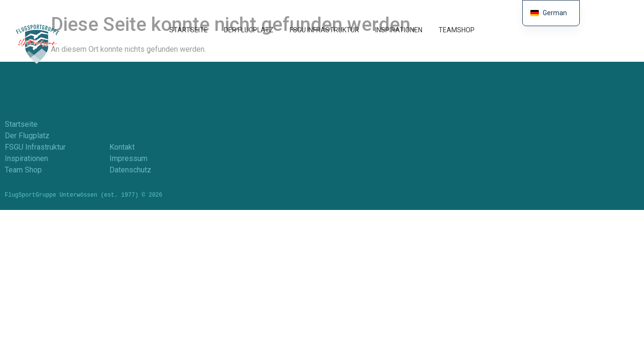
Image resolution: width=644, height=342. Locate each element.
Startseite (189, 30)
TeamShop (457, 30)
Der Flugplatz (249, 30)
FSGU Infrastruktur (324, 30)
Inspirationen (399, 30)
